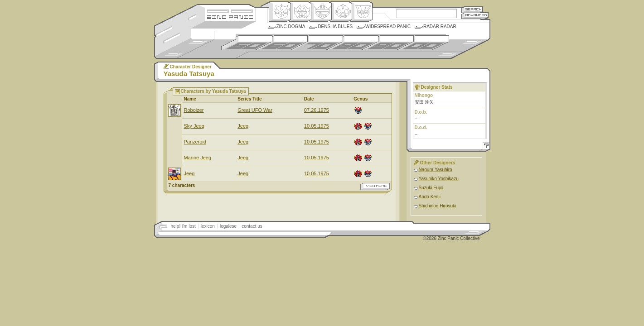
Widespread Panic (388, 26)
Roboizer (194, 110)
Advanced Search (475, 16)
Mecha (321, 12)
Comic (361, 12)
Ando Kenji (430, 197)
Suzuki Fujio (431, 188)
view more (375, 187)
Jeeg (243, 126)
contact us (252, 226)
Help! (485, 147)
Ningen (341, 12)
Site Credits (230, 10)
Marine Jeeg (198, 158)
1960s (282, 43)
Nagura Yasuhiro (436, 170)
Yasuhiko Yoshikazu (439, 179)
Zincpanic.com (230, 17)
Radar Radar (440, 26)
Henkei (300, 12)
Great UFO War (255, 110)
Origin (280, 12)
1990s (388, 43)
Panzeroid (195, 142)
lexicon (208, 226)
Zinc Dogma (291, 26)
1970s (317, 43)
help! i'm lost (183, 226)
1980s (353, 43)
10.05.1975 (317, 126)
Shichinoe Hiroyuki (438, 206)
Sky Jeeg (194, 126)
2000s (424, 43)
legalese (228, 226)
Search (472, 9)
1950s (247, 43)
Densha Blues (335, 26)
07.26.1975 (317, 110)
